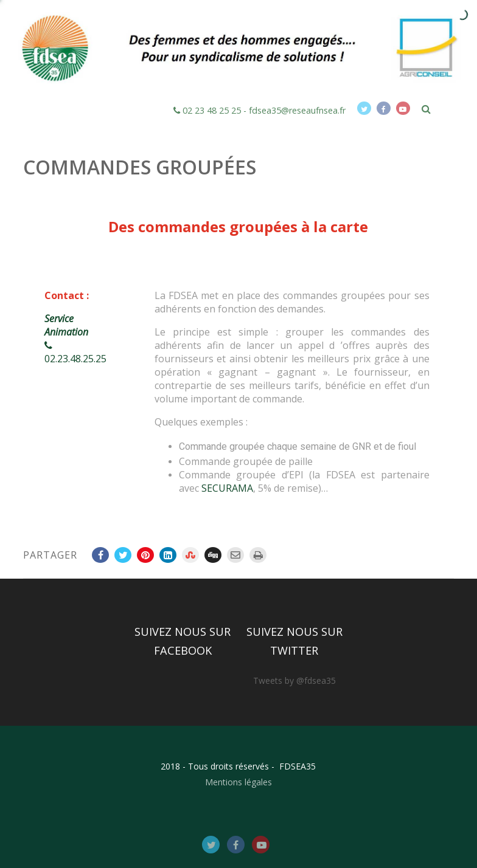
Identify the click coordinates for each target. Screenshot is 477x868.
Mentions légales (238, 782)
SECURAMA (227, 488)
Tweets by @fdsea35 (294, 680)
